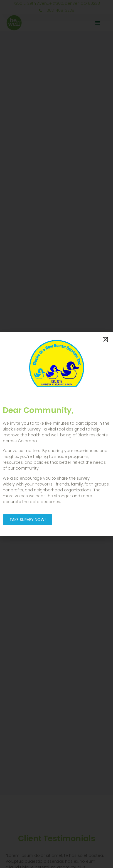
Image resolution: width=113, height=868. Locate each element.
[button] (105, 340)
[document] (56, 434)
